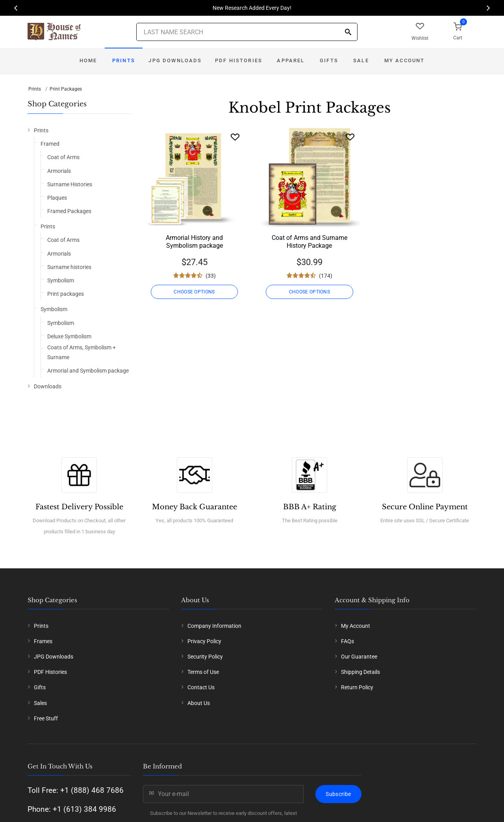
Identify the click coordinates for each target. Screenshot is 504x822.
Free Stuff (46, 718)
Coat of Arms (63, 157)
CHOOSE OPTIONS (194, 292)
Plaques (57, 198)
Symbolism (61, 280)
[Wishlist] (235, 137)
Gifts (329, 60)
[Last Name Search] (247, 32)
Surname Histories (70, 184)
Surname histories (69, 267)
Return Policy (357, 687)
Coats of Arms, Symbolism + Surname (82, 352)
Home (88, 60)
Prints (124, 60)
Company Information (214, 626)
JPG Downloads (175, 60)
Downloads (48, 386)
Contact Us (201, 687)
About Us (199, 703)
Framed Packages (69, 211)
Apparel (291, 60)
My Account (405, 60)
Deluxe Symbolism (69, 336)
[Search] (348, 32)
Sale (361, 60)
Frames (43, 641)
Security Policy (205, 657)
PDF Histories (239, 60)
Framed (50, 144)
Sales (40, 703)
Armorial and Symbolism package (88, 371)
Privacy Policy (204, 641)
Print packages (66, 294)
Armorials (59, 171)
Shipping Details (360, 672)
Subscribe (338, 794)
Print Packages (66, 89)
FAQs (347, 641)
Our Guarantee (359, 657)
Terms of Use (203, 672)
